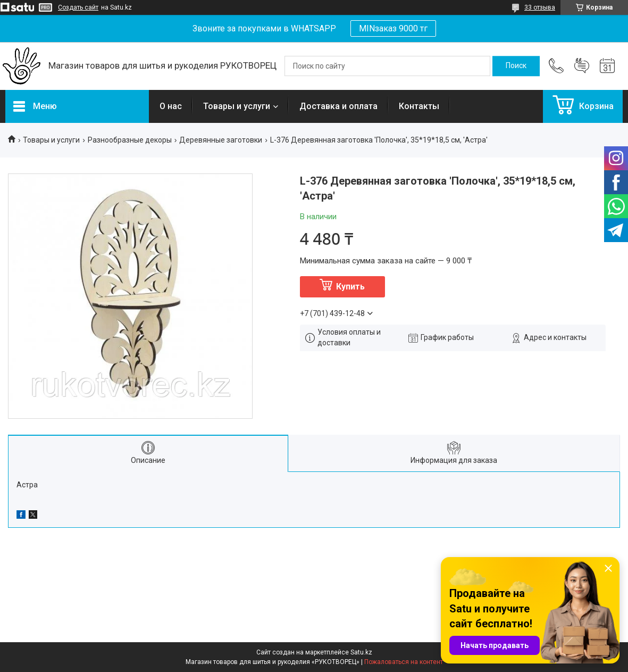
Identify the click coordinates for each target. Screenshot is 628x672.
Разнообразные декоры (130, 140)
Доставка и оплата (338, 106)
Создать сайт (78, 7)
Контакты (419, 106)
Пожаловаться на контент (404, 662)
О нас (171, 106)
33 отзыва (540, 7)
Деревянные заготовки (221, 140)
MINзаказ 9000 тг (393, 28)
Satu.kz (361, 652)
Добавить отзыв (582, 66)
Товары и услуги (237, 106)
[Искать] (516, 66)
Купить (350, 287)
